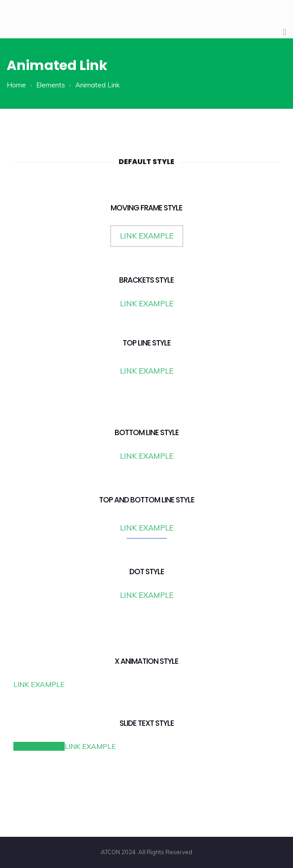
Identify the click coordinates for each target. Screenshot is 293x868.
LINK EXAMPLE (147, 236)
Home (16, 85)
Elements (51, 85)
